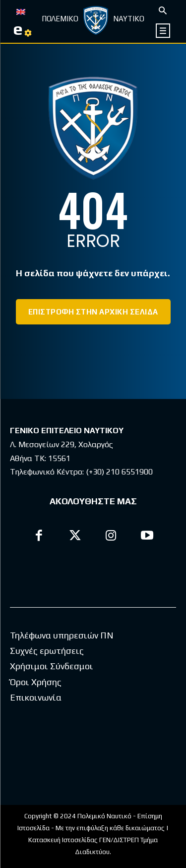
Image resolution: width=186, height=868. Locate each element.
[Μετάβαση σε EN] (21, 11)
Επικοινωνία (36, 697)
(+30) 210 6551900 (119, 472)
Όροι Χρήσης (36, 682)
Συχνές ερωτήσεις (47, 651)
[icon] (163, 31)
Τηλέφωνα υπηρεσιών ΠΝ (62, 635)
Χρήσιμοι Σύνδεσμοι (52, 666)
